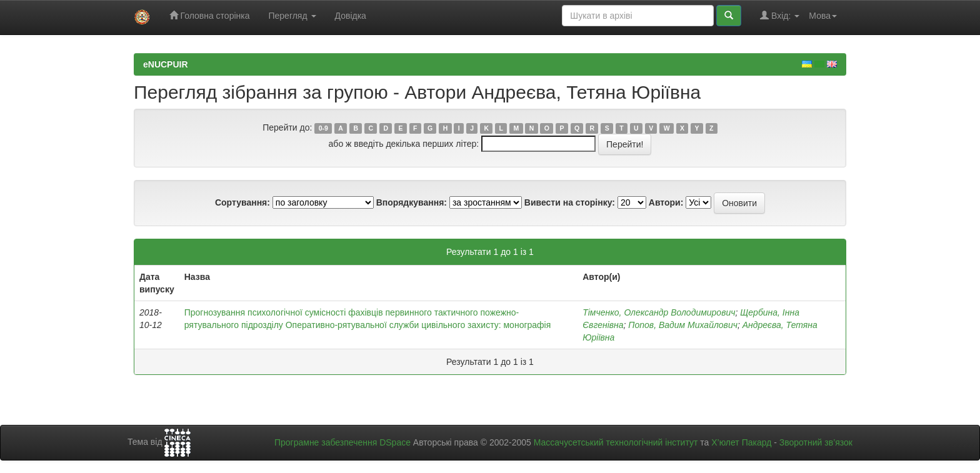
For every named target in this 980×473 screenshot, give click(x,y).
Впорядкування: (412, 202)
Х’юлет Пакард (741, 442)
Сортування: (242, 202)
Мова (823, 16)
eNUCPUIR (166, 64)
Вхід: (780, 15)
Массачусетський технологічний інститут (616, 442)
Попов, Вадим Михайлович (683, 325)
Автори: (666, 202)
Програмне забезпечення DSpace (342, 442)
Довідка (351, 16)
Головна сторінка (210, 15)
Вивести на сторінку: (570, 202)
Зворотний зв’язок (816, 442)
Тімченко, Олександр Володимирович (659, 312)
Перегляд (292, 16)
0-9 (323, 128)
